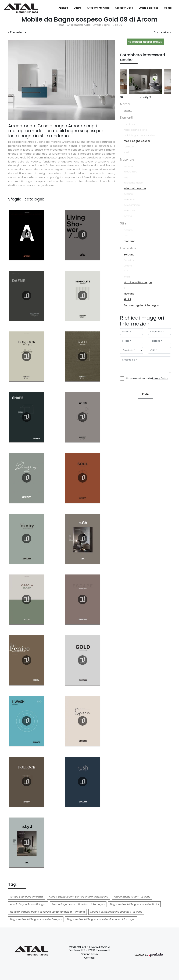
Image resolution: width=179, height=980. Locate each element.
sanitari (128, 152)
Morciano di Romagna (138, 282)
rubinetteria (130, 147)
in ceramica (130, 172)
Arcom (128, 110)
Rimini (127, 299)
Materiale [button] (127, 160)
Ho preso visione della (147, 378)
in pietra (128, 166)
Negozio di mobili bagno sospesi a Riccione (116, 912)
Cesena (128, 266)
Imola (127, 277)
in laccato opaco (135, 188)
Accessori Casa (124, 8)
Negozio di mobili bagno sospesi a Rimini (134, 904)
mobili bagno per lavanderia (140, 135)
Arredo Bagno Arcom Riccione (132, 897)
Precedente (17, 32)
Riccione (129, 294)
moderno (130, 241)
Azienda (63, 8)
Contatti (169, 8)
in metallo (129, 211)
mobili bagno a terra (135, 130)
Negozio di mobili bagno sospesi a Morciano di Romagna (101, 919)
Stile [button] (123, 223)
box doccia (130, 124)
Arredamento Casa (98, 8)
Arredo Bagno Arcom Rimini (27, 897)
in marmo (129, 200)
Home (61, 25)
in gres (127, 177)
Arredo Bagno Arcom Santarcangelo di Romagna (79, 897)
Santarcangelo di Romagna (141, 305)
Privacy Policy (160, 378)
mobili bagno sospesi (137, 141)
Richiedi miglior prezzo (145, 42)
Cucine (77, 8)
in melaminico (132, 205)
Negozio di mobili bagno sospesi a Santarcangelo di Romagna (47, 912)
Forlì (126, 271)
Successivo (162, 32)
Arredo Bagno (102, 25)
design (127, 236)
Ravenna (129, 288)
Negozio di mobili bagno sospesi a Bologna (36, 919)
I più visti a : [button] (129, 248)
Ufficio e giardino (148, 8)
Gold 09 (117, 25)
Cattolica (129, 260)
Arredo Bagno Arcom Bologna (28, 904)
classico (128, 230)
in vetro (128, 216)
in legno (128, 194)
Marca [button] (125, 104)
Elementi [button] (127, 118)
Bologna (129, 255)
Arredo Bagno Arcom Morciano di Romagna (78, 904)
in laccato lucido (133, 183)
